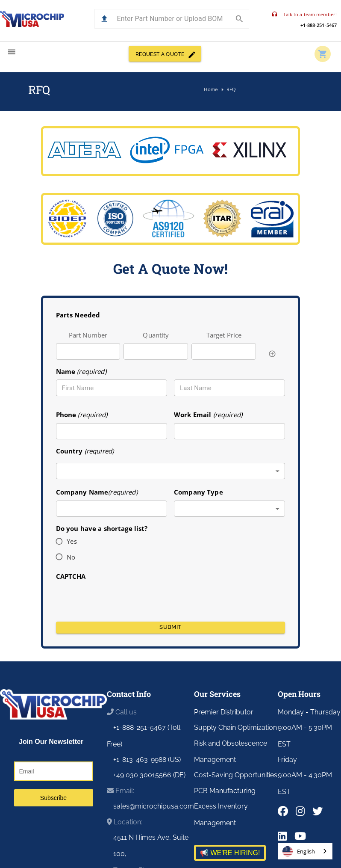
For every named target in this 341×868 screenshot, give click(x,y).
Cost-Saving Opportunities (236, 775)
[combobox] (171, 471)
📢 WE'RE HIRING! (230, 853)
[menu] (12, 52)
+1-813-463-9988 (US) (147, 760)
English (299, 851)
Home (211, 90)
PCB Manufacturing (225, 791)
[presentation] (121, 598)
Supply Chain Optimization (235, 727)
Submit (171, 628)
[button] (104, 19)
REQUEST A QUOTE (165, 54)
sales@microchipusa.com (154, 806)
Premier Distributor (224, 712)
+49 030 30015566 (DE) (149, 775)
